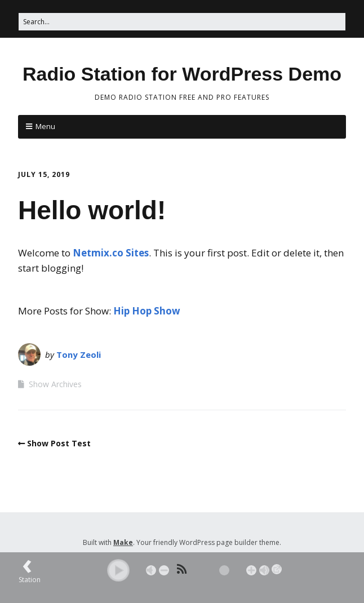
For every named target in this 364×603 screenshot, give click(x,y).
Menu (45, 126)
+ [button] (251, 570)
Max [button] (264, 570)
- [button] (164, 570)
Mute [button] (151, 570)
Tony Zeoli (79, 354)
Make (123, 542)
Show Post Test (59, 443)
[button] (118, 570)
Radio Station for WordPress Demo (182, 74)
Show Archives (55, 384)
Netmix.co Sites (111, 253)
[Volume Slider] (208, 570)
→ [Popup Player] (277, 569)
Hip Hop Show (147, 311)
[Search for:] (182, 22)
